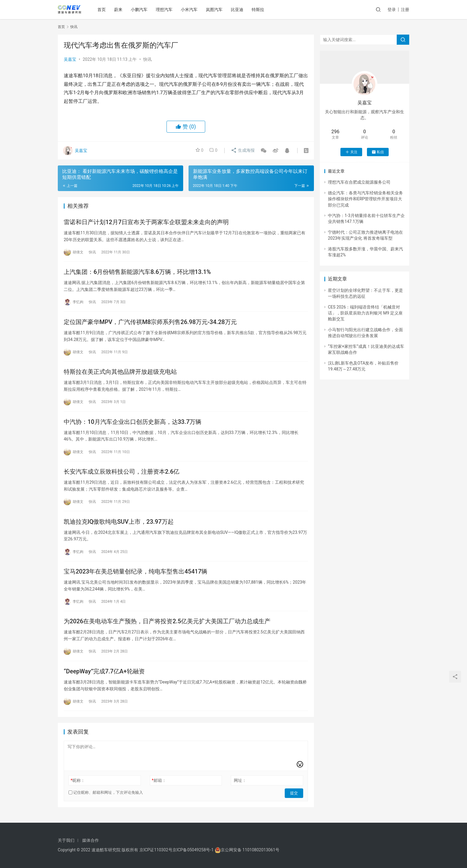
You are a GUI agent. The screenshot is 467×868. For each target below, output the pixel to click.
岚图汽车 (215, 10)
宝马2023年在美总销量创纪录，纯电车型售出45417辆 (136, 575)
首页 (102, 10)
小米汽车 (190, 10)
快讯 (147, 59)
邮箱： (159, 785)
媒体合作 (91, 840)
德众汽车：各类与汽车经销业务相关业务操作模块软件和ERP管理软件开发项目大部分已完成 (365, 199)
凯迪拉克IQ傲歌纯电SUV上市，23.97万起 (119, 525)
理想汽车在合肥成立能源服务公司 (359, 182)
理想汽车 (165, 10)
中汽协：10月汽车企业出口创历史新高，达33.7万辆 (133, 424)
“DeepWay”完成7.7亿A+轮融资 (104, 676)
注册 (405, 10)
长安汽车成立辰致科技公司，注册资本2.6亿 (122, 474)
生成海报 (242, 151)
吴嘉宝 (70, 59)
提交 (295, 797)
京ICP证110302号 (156, 850)
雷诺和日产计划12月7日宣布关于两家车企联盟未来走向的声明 (146, 222)
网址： (240, 785)
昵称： (78, 785)
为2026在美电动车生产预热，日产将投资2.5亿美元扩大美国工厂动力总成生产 (167, 625)
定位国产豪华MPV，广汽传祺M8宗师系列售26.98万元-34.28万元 (150, 323)
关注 (351, 152)
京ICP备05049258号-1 (194, 850)
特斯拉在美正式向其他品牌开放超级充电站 (120, 373)
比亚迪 (238, 10)
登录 (392, 10)
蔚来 (119, 10)
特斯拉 (259, 10)
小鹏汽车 (140, 10)
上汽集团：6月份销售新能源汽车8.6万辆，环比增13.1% (137, 273)
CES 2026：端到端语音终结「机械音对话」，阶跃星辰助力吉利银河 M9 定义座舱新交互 (365, 313)
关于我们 (66, 840)
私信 (378, 152)
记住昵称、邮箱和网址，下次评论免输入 (106, 797)
